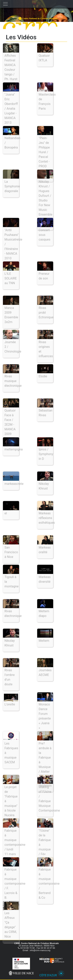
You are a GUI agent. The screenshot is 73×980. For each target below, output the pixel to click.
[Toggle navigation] (5, 4)
